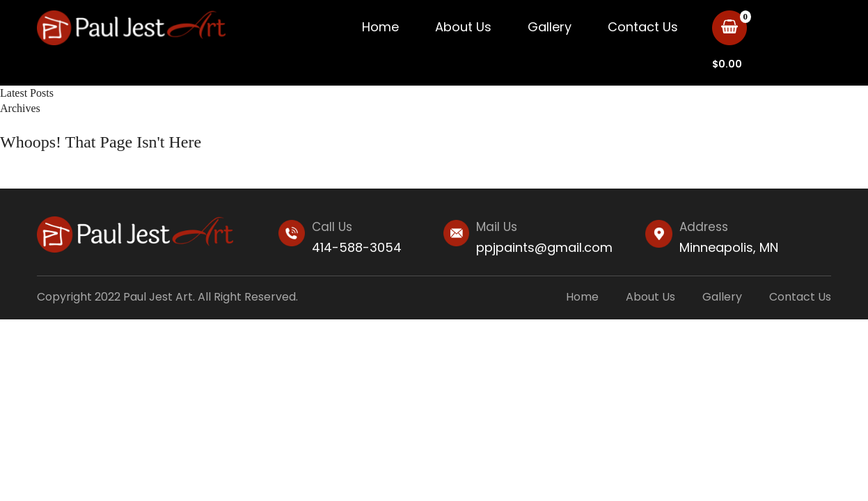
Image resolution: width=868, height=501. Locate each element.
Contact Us (643, 27)
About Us (463, 27)
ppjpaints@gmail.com (544, 247)
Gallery (550, 27)
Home (380, 27)
